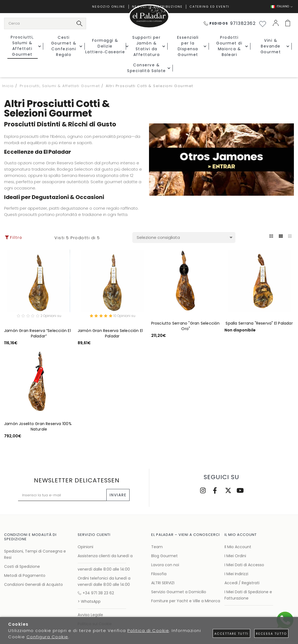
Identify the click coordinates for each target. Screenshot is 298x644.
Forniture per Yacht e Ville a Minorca (186, 601)
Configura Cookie (47, 637)
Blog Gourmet (164, 556)
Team (157, 547)
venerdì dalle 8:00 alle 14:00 (104, 569)
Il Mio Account (238, 547)
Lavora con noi (165, 565)
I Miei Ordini (235, 556)
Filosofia (159, 574)
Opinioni (85, 547)
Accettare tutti (231, 634)
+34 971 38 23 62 (96, 593)
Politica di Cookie (148, 630)
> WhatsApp (89, 601)
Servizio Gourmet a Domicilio (179, 592)
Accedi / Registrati (242, 583)
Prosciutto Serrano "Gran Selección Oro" (185, 326)
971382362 (230, 23)
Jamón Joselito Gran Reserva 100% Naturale (38, 427)
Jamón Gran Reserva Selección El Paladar (110, 334)
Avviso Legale (90, 615)
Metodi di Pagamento (25, 575)
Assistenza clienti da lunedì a (105, 556)
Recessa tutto (271, 634)
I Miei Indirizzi (236, 574)
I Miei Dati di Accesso (244, 565)
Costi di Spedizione (22, 566)
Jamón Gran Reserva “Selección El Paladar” (37, 334)
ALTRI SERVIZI (163, 583)
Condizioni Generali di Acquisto (33, 584)
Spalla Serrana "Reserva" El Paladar (259, 323)
